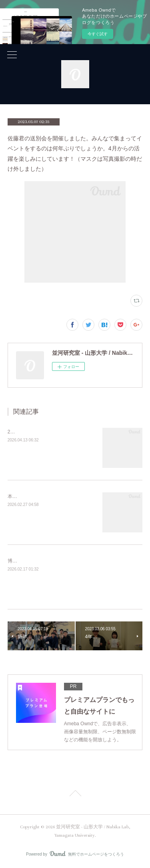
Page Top (75, 795)
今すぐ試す (98, 34)
